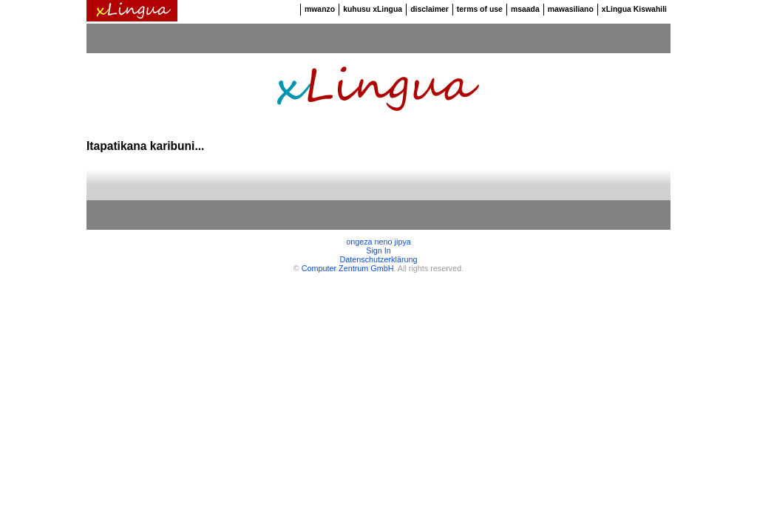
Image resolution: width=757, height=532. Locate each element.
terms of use (480, 9)
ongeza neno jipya (378, 242)
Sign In (378, 250)
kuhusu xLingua (373, 9)
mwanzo (320, 9)
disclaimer (430, 9)
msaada (525, 9)
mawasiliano (571, 9)
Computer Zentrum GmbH (348, 268)
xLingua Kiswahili (634, 9)
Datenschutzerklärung (378, 259)
